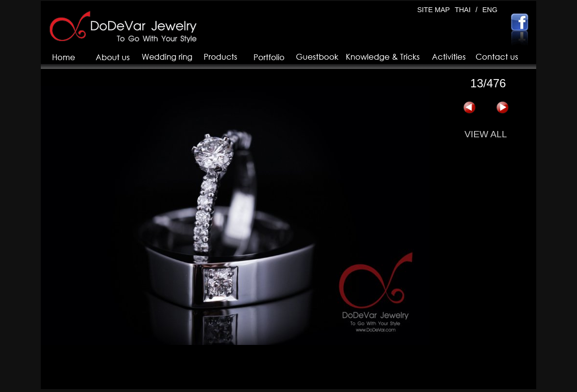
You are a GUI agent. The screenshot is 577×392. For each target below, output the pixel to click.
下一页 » (502, 108)
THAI (463, 10)
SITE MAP (433, 10)
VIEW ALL (485, 134)
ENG (490, 10)
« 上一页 (469, 108)
